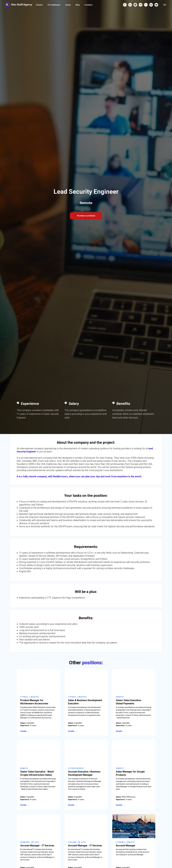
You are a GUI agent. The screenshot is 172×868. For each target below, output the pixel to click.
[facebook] (125, 5)
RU (165, 5)
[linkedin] (130, 5)
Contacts (88, 5)
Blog (78, 5)
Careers (39, 5)
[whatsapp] (135, 5)
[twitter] (146, 5)
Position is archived (86, 216)
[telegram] (141, 5)
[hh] (151, 5)
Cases (68, 5)
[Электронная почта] (156, 5)
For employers (54, 5)
